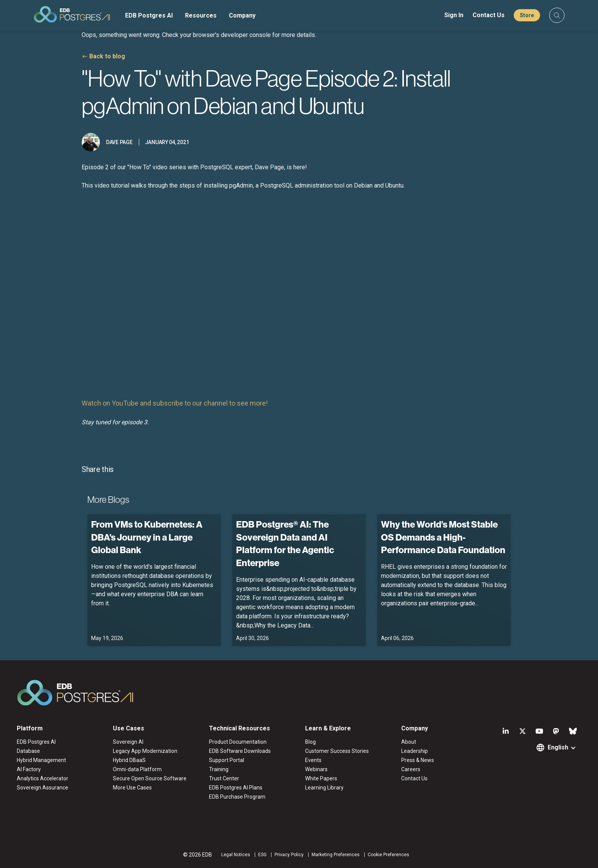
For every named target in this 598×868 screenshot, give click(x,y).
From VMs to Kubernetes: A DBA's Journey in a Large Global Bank (147, 537)
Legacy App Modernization (145, 751)
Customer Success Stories (337, 751)
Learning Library (324, 788)
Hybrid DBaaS (129, 760)
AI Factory (29, 769)
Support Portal (227, 760)
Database (28, 751)
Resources (201, 15)
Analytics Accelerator (43, 778)
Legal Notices (236, 855)
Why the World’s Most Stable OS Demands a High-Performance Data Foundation (443, 537)
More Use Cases (132, 788)
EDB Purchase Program (237, 797)
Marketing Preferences (336, 855)
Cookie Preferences (388, 855)
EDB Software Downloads (240, 751)
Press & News (418, 760)
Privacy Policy (289, 855)
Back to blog (107, 56)
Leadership (415, 751)
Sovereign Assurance (43, 788)
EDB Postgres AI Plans (236, 788)
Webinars (316, 769)
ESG (262, 855)
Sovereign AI (128, 742)
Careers (411, 769)
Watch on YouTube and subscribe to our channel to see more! (175, 403)
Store (527, 15)
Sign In (454, 15)
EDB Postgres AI (149, 15)
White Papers (321, 778)
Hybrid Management (41, 760)
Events (313, 760)
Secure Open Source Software (150, 778)
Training (219, 769)
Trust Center (224, 778)
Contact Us (489, 15)
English (558, 747)
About (409, 742)
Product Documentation (238, 742)
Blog (310, 742)
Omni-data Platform (137, 769)
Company (242, 15)
